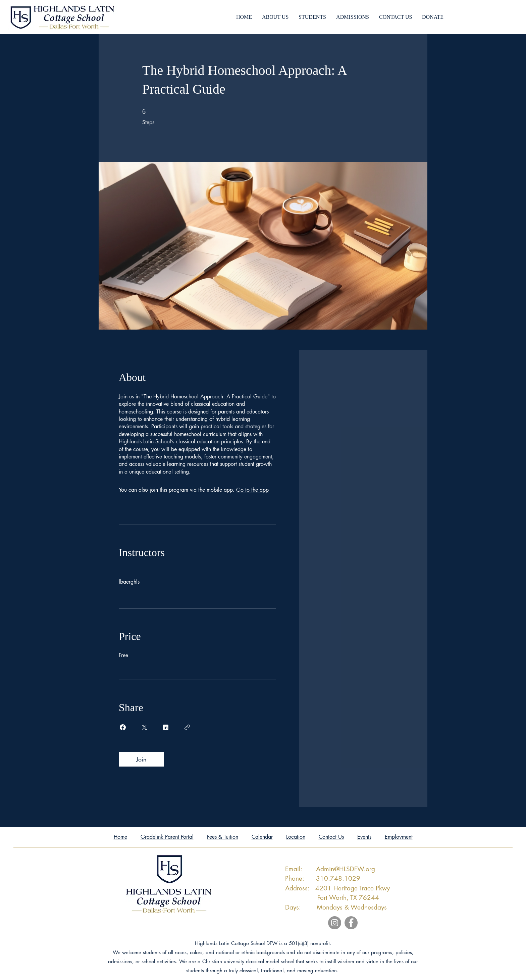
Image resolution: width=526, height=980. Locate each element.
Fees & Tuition (223, 837)
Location (296, 837)
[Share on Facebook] (123, 727)
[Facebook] (351, 923)
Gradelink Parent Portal (167, 837)
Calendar (262, 837)
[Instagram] (335, 923)
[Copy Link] (187, 727)
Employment (399, 837)
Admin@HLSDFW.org (346, 869)
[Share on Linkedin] (166, 727)
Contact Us (331, 837)
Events (364, 837)
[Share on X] (144, 727)
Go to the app (252, 490)
